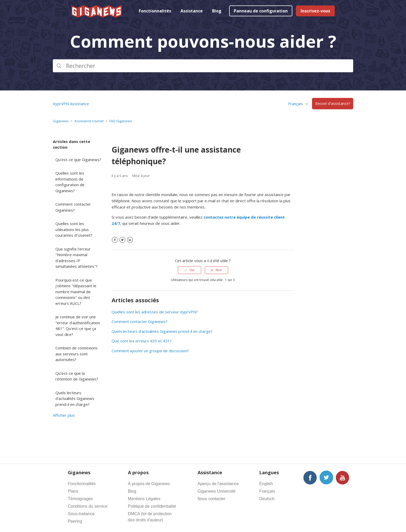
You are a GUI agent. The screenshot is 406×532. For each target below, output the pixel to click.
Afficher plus (64, 415)
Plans (73, 491)
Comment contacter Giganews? (73, 207)
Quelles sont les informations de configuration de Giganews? (70, 182)
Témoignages (80, 499)
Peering (75, 521)
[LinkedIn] (130, 240)
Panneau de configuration (261, 11)
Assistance (192, 11)
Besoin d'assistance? (333, 104)
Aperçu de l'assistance (218, 484)
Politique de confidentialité (152, 506)
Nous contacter (212, 499)
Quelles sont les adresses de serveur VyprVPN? (155, 312)
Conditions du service (88, 506)
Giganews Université (217, 491)
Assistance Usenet (89, 121)
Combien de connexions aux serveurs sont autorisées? (77, 354)
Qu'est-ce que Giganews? (78, 160)
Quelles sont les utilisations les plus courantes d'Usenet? (74, 229)
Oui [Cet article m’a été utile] (192, 270)
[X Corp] (122, 240)
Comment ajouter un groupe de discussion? (150, 351)
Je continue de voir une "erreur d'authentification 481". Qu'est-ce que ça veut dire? (78, 326)
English (266, 484)
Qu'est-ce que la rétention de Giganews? (77, 376)
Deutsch (267, 499)
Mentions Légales (144, 499)
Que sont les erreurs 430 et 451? (142, 341)
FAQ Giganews (121, 121)
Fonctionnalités (155, 11)
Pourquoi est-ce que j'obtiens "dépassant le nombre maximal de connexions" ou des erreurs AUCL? (76, 292)
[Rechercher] (203, 66)
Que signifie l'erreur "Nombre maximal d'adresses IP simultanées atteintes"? (77, 258)
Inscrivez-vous (315, 11)
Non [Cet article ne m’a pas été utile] (219, 270)
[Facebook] (115, 240)
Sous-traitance (81, 514)
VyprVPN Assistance (71, 104)
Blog (217, 11)
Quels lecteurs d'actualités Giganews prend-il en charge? (75, 398)
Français (296, 104)
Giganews (61, 121)
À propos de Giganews (149, 484)
